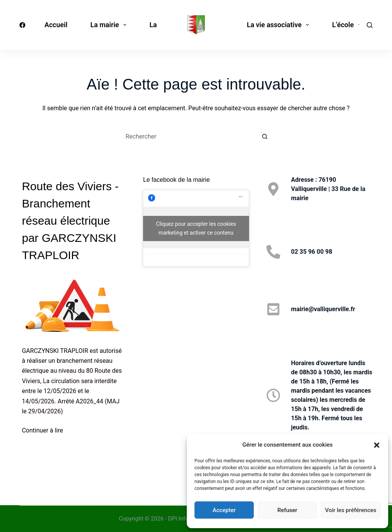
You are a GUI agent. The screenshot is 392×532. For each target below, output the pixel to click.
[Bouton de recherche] (265, 136)
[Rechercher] (370, 25)
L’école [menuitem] (348, 25)
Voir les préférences (351, 510)
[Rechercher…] (188, 136)
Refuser (287, 510)
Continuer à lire (42, 430)
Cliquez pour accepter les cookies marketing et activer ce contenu (196, 228)
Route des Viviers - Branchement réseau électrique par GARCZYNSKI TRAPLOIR (70, 221)
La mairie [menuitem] (110, 25)
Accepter (224, 510)
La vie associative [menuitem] (280, 25)
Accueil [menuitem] (56, 25)
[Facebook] (22, 25)
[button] (377, 445)
